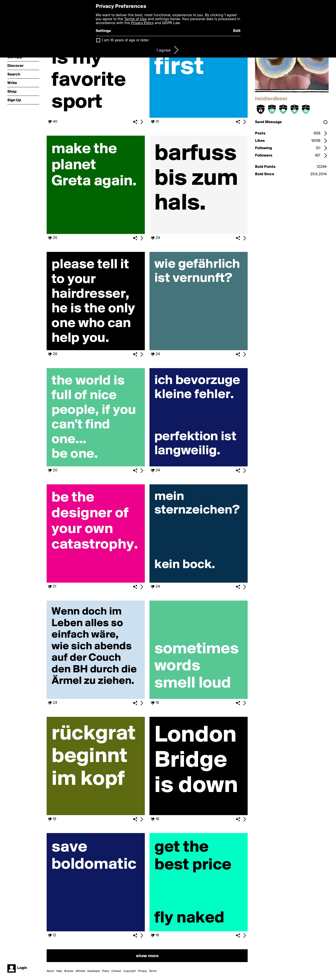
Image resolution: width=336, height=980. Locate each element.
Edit (237, 31)
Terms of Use (135, 19)
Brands (69, 971)
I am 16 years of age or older (126, 40)
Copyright (130, 971)
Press (106, 971)
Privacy (142, 971)
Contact (116, 971)
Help (59, 971)
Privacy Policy (142, 23)
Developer (94, 971)
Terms (153, 971)
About (50, 971)
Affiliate (80, 971)
